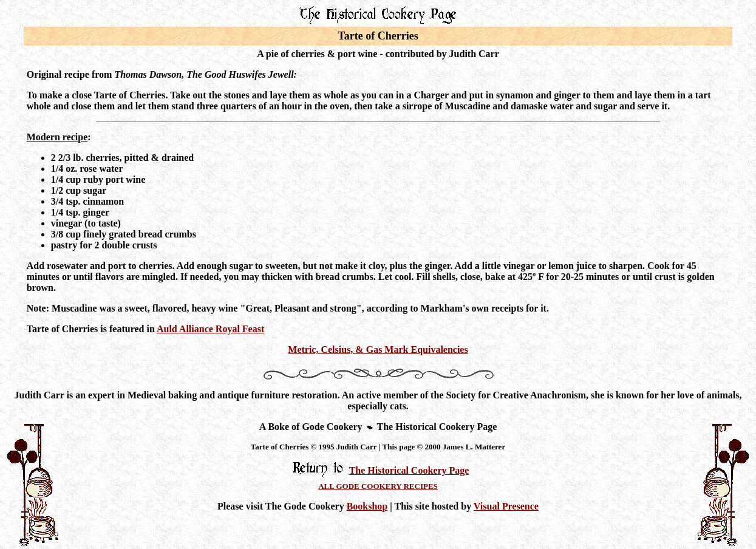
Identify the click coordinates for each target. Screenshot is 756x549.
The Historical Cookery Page (409, 470)
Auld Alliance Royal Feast (210, 329)
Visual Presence (506, 506)
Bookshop (367, 506)
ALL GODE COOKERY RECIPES (378, 486)
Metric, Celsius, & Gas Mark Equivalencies (378, 350)
